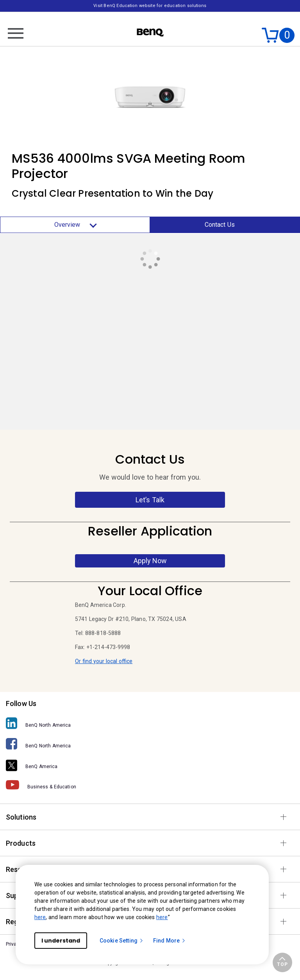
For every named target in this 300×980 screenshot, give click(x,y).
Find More (170, 941)
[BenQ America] (150, 764)
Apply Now (150, 561)
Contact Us (220, 225)
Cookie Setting (122, 941)
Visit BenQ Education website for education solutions (150, 6)
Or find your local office (104, 661)
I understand (61, 941)
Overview (75, 225)
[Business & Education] (150, 785)
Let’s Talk (150, 500)
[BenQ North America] (150, 723)
